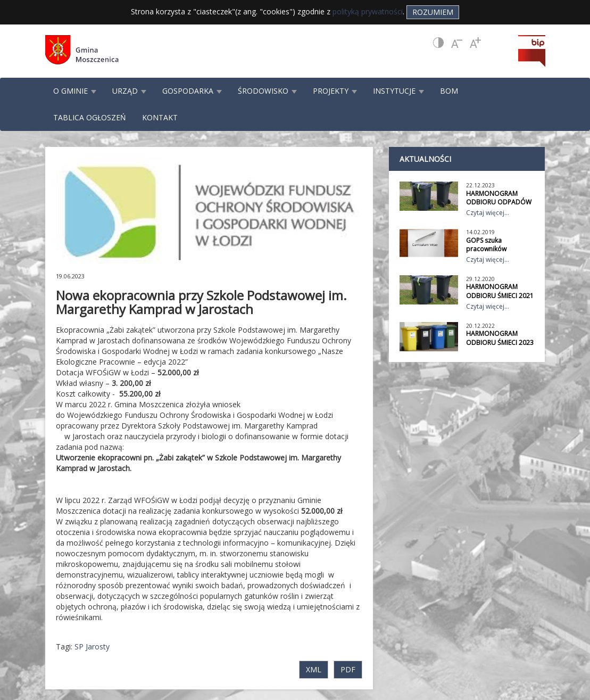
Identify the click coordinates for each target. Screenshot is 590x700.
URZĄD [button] (129, 91)
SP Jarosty (92, 647)
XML (314, 669)
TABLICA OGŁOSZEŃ (90, 117)
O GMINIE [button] (75, 91)
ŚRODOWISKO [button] (267, 91)
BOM (449, 91)
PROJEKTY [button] (335, 91)
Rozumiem (433, 12)
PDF (348, 669)
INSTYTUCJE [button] (398, 91)
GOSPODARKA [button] (192, 91)
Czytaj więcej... (488, 213)
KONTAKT (160, 117)
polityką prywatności (368, 11)
